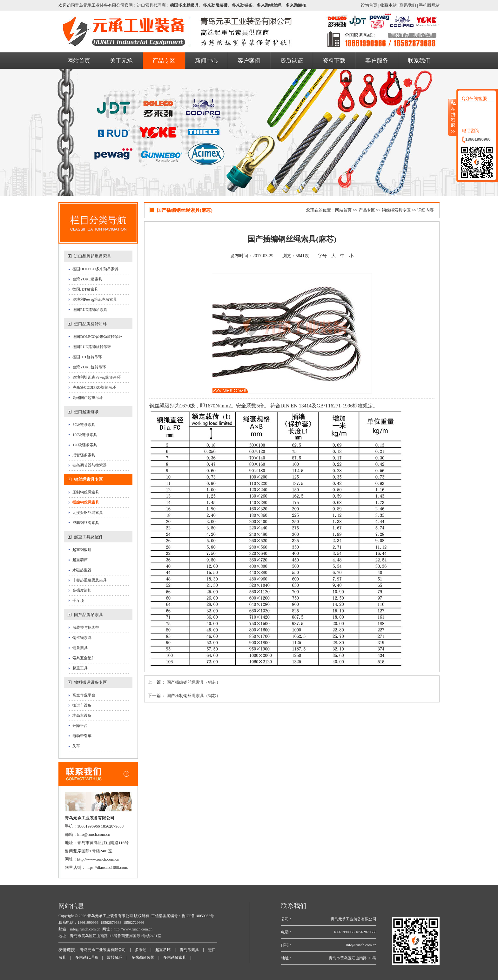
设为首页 (369, 5)
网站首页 (343, 210)
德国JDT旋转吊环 (87, 357)
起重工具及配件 (88, 537)
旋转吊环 (115, 957)
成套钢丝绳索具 (86, 523)
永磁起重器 (82, 570)
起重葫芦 (80, 560)
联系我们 (408, 5)
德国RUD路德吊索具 (90, 310)
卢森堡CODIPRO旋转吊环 (94, 387)
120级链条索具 (85, 445)
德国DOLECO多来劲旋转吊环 (97, 337)
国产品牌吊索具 (88, 615)
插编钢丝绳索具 (86, 502)
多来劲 (141, 950)
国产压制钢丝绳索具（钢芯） (194, 696)
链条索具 (80, 648)
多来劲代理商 (87, 957)
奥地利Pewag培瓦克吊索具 (95, 299)
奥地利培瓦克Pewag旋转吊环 (97, 377)
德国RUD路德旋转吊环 (92, 347)
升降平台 (80, 726)
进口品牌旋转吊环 (91, 324)
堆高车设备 (82, 715)
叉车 (76, 746)
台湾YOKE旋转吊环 (89, 367)
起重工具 (80, 668)
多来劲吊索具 (175, 957)
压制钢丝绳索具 (86, 492)
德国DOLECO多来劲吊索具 (95, 269)
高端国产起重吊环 (88, 398)
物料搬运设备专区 (91, 682)
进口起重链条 (86, 412)
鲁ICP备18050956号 (198, 916)
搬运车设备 (82, 705)
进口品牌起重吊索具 (93, 256)
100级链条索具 (85, 435)
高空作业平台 (84, 695)
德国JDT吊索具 (85, 289)
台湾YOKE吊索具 (87, 279)
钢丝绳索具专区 (88, 479)
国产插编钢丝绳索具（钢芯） (194, 682)
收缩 (453, 117)
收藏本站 (388, 5)
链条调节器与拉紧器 (90, 465)
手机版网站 (429, 5)
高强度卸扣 (82, 590)
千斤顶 (78, 601)
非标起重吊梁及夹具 (90, 580)
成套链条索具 (84, 455)
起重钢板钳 (82, 550)
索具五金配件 (84, 658)
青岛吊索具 (189, 950)
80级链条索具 (84, 425)
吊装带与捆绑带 (86, 628)
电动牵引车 (82, 736)
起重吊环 (163, 950)
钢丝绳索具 (82, 638)
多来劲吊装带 (143, 957)
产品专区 (367, 210)
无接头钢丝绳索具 (88, 513)
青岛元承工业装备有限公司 (110, 916)
